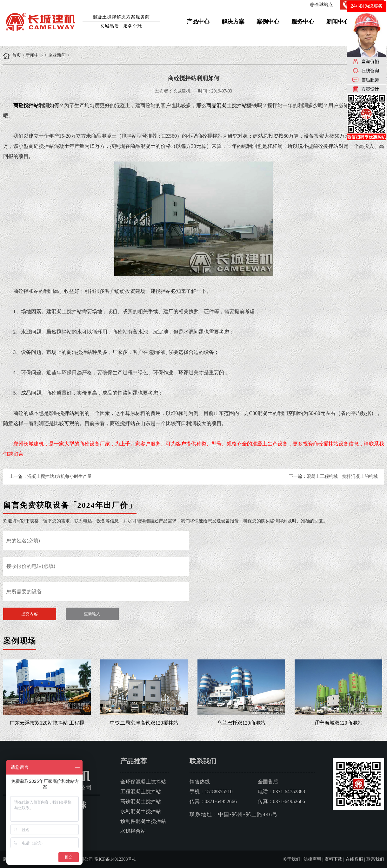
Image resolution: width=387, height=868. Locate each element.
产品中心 (198, 22)
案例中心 (268, 22)
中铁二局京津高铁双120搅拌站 (144, 723)
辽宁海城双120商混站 (338, 723)
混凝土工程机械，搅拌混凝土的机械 (342, 476)
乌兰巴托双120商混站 (241, 723)
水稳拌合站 (133, 831)
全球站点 (324, 5)
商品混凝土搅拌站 (227, 105)
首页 (17, 55)
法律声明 (312, 859)
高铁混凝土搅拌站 (141, 801)
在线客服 (354, 859)
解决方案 (233, 22)
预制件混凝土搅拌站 (143, 821)
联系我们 (375, 859)
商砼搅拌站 (26, 105)
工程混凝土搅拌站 (141, 792)
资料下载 (333, 859)
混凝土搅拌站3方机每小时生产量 (60, 476)
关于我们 (291, 859)
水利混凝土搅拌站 (141, 811)
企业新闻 (57, 55)
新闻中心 (338, 22)
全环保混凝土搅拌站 (143, 782)
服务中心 (303, 22)
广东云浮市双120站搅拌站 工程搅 (47, 723)
